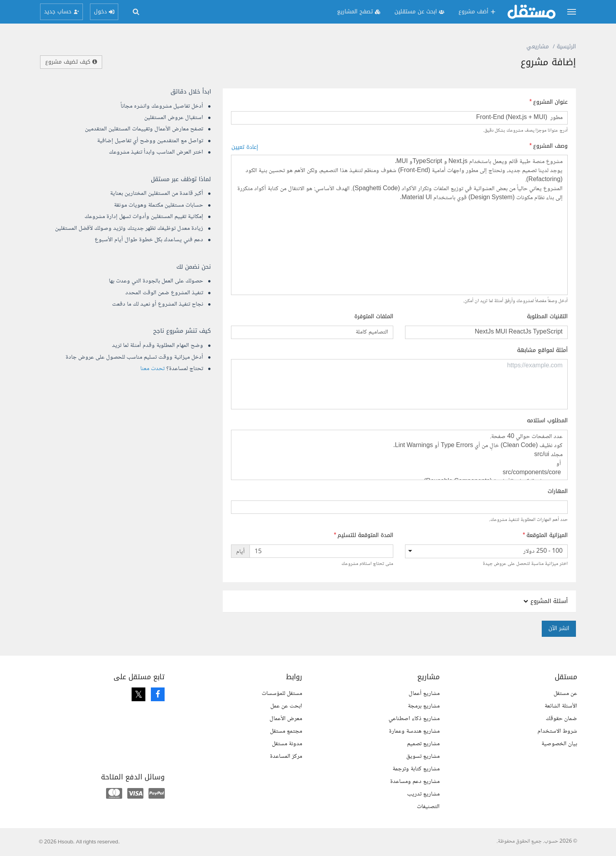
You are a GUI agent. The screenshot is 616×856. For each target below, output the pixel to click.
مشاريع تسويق (423, 756)
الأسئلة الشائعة (561, 706)
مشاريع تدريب (423, 794)
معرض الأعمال (286, 719)
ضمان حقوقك (561, 719)
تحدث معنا (152, 369)
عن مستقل (565, 694)
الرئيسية (566, 47)
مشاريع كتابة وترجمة (416, 769)
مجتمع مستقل (286, 731)
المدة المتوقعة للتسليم (365, 535)
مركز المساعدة (286, 756)
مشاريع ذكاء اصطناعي (414, 719)
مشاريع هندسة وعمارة (414, 731)
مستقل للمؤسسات (282, 694)
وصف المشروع (550, 146)
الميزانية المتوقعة (547, 535)
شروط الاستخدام (557, 731)
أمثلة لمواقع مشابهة (542, 350)
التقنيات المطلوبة (547, 317)
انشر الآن (559, 628)
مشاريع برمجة (424, 706)
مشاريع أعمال (424, 694)
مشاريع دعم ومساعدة (415, 782)
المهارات (558, 491)
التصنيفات (428, 807)
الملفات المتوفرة (374, 317)
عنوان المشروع (550, 102)
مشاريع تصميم (423, 744)
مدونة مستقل (287, 744)
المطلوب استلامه (547, 421)
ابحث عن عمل (286, 706)
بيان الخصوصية (559, 744)
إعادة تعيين (245, 147)
